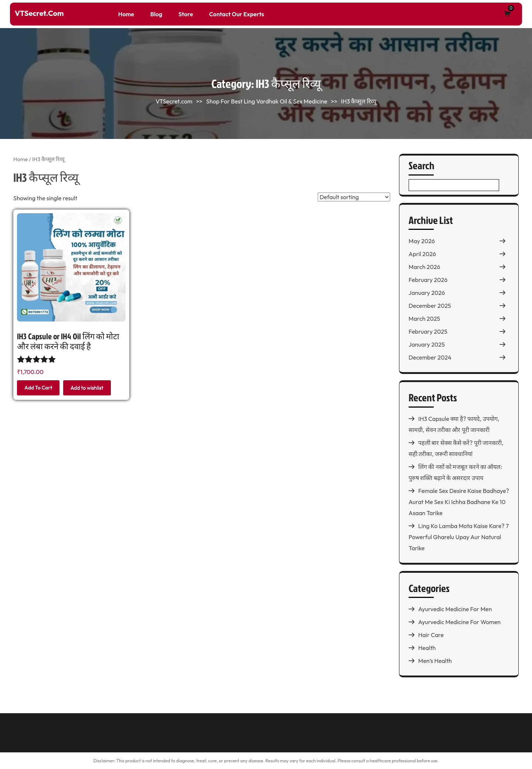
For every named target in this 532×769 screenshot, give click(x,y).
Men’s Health (435, 661)
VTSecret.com (39, 13)
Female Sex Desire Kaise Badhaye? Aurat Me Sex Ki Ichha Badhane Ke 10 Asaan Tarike (459, 502)
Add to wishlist (87, 388)
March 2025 (424, 319)
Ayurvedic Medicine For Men (455, 609)
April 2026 (422, 254)
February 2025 (428, 331)
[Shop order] (354, 197)
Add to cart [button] (38, 388)
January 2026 (427, 293)
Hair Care (431, 635)
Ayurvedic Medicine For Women (459, 622)
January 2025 (427, 344)
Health (427, 648)
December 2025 (430, 306)
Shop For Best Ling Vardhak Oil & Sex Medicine (267, 101)
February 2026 (428, 280)
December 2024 (430, 357)
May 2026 (422, 241)
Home (126, 14)
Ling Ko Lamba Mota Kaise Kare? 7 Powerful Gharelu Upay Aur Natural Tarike (459, 537)
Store (186, 14)
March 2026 (424, 267)
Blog (156, 14)
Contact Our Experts (237, 14)
